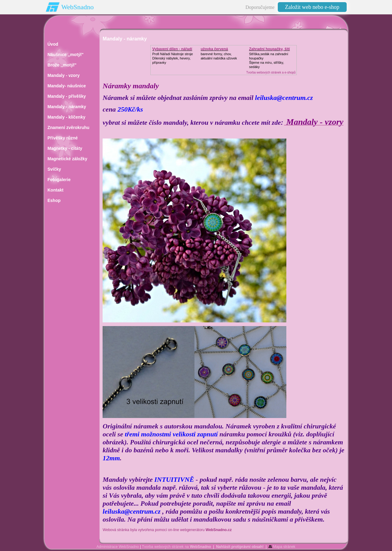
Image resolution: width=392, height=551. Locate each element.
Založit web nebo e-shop (312, 7)
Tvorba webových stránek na (176, 547)
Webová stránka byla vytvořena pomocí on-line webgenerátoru (167, 530)
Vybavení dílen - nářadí (172, 49)
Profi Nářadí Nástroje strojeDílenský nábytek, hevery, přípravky (173, 58)
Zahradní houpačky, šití (269, 49)
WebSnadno (77, 7)
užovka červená (214, 49)
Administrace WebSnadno (118, 547)
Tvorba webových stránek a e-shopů (271, 72)
